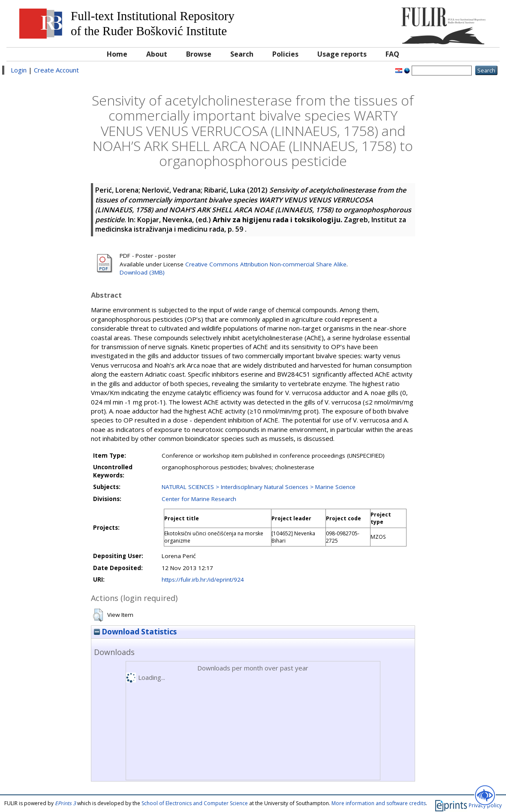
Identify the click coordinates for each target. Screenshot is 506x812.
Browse (199, 54)
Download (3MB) (142, 272)
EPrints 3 (65, 803)
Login (19, 70)
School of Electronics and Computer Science (195, 803)
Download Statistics (135, 632)
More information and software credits (379, 803)
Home (117, 54)
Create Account (56, 70)
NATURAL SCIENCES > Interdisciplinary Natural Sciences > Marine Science (259, 487)
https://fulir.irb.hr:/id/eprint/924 (203, 580)
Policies (285, 54)
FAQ (392, 54)
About (157, 54)
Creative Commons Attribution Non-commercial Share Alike (266, 264)
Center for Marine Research (199, 499)
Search (242, 54)
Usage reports (342, 54)
